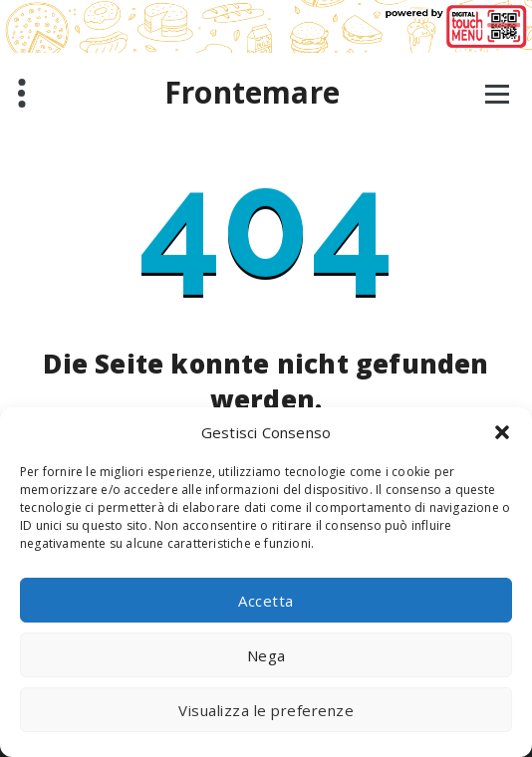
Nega (266, 655)
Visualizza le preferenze (266, 710)
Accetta (266, 601)
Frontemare (252, 93)
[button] (502, 432)
